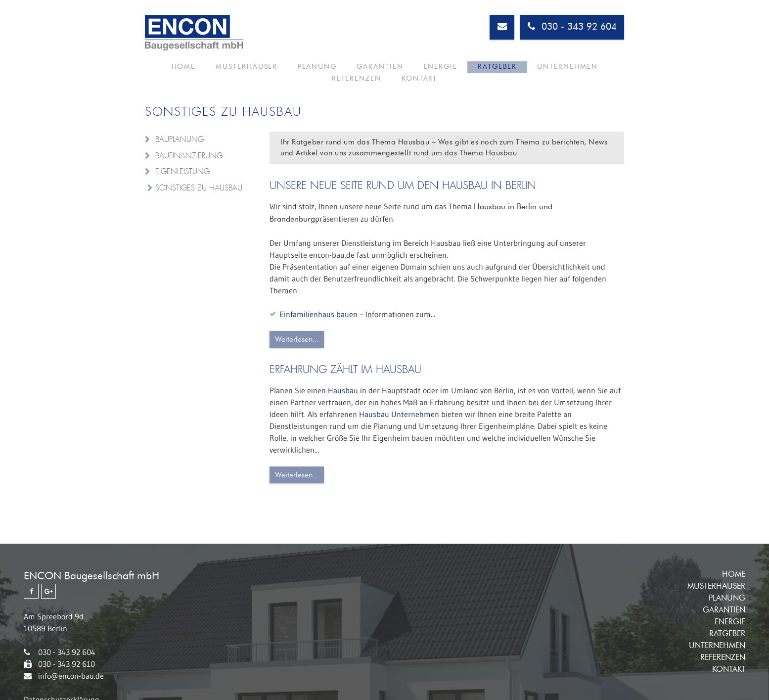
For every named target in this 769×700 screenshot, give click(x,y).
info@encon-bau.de (71, 676)
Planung (277, 71)
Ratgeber (423, 71)
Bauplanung (180, 140)
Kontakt (596, 71)
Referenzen (544, 71)
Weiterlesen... (297, 340)
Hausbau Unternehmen (399, 414)
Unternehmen (481, 71)
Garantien (329, 71)
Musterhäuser (219, 71)
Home (167, 71)
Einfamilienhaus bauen (318, 314)
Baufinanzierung (189, 156)
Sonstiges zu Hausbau (199, 188)
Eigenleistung (182, 172)
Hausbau (343, 390)
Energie (378, 71)
